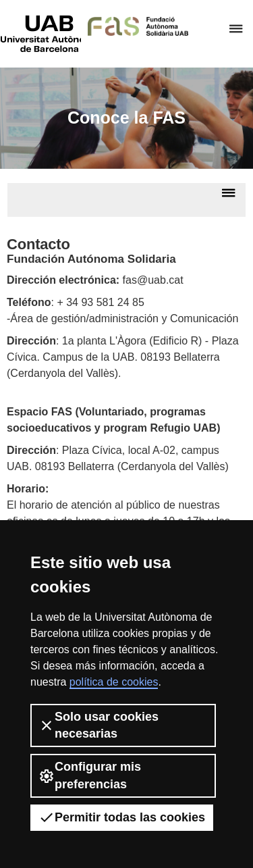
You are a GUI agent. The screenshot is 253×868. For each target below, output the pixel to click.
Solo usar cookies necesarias (99, 725)
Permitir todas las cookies (122, 817)
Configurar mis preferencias (90, 775)
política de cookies (114, 682)
